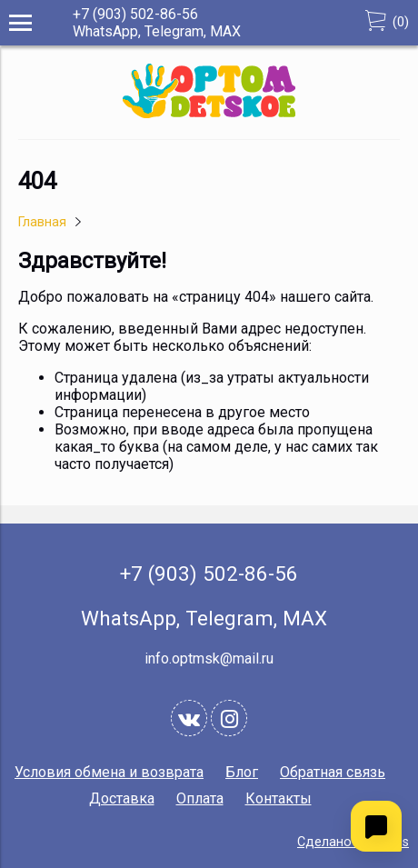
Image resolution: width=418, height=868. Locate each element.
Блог (242, 772)
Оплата (200, 798)
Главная (42, 222)
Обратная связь (333, 772)
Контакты (279, 798)
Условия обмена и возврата (109, 772)
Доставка (122, 798)
